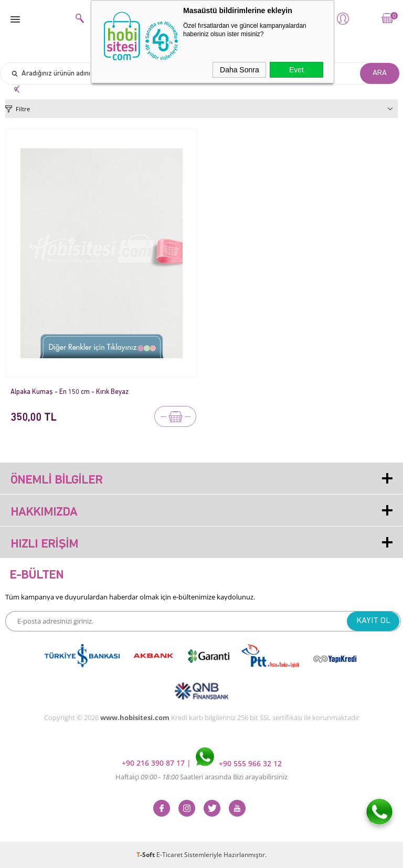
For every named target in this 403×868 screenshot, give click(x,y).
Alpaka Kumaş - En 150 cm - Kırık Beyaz (70, 392)
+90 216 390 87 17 (154, 763)
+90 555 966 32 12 (239, 763)
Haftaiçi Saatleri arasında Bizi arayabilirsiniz (201, 777)
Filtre (23, 109)
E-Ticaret (169, 855)
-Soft (146, 855)
